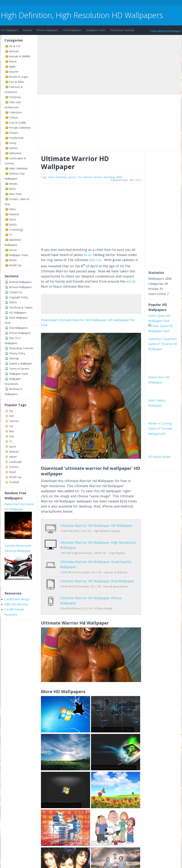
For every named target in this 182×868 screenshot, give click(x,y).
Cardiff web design (17, 599)
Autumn (14, 72)
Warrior (95, 260)
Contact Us (16, 292)
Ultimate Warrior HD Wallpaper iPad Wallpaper (97, 578)
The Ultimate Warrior (90, 177)
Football (14, 482)
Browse (27, 30)
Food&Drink (16, 138)
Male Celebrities (18, 168)
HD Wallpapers (10, 30)
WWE (119, 177)
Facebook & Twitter (21, 307)
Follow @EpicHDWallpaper (166, 31)
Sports (13, 224)
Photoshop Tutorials (122, 30)
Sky (11, 411)
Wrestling (109, 177)
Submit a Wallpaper (20, 363)
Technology (16, 230)
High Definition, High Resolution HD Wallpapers (82, 15)
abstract (14, 452)
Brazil (12, 472)
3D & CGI (15, 46)
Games (13, 148)
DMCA (13, 302)
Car (11, 426)
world (131, 281)
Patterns (14, 214)
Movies (13, 184)
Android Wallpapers (20, 282)
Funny (13, 143)
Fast (12, 436)
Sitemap (14, 358)
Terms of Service (19, 369)
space (13, 446)
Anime (13, 61)
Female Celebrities (20, 128)
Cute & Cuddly (17, 123)
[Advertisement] (67, 3)
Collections (16, 112)
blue (12, 431)
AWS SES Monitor (16, 604)
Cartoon (14, 421)
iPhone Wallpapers (48, 30)
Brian (88, 255)
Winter (13, 260)
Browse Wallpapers (20, 287)
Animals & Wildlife (20, 56)
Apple (12, 67)
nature (13, 457)
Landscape (15, 462)
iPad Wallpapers (72, 30)
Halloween (15, 153)
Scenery (14, 467)
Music (13, 189)
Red (11, 416)
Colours (14, 117)
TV (11, 235)
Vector (13, 250)
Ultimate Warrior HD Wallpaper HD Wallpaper (96, 526)
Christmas (15, 97)
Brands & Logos (19, 77)
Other (12, 209)
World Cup (15, 265)
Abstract (14, 51)
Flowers (14, 133)
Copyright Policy (19, 297)
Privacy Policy (17, 353)
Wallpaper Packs (96, 30)
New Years (15, 194)
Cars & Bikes (17, 82)
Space (13, 219)
